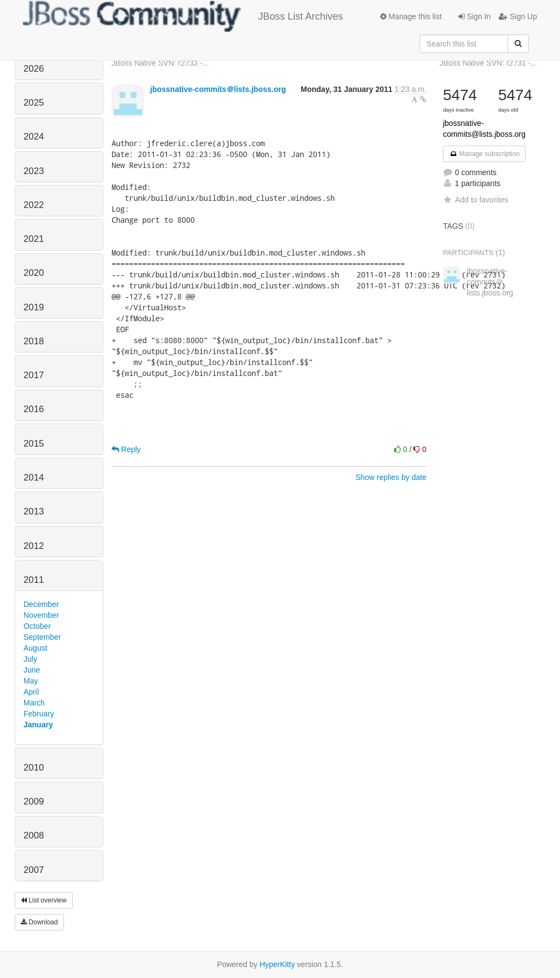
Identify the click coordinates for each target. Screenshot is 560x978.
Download (39, 922)
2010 (34, 768)
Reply (126, 449)
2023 (34, 171)
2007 (34, 870)
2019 (34, 307)
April (31, 692)
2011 (34, 580)
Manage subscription (485, 154)
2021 (34, 239)
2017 (34, 375)
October (37, 626)
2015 (34, 444)
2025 (34, 103)
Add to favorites (476, 200)
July (30, 659)
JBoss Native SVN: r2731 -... (488, 63)
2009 (34, 802)
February (39, 714)
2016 (34, 409)
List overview (44, 900)
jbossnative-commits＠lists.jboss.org (218, 89)
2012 (34, 546)
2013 (34, 511)
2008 (34, 835)
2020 (34, 273)
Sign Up (518, 16)
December (41, 604)
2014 (34, 478)
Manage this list (411, 16)
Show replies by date (391, 477)
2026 (34, 69)
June (32, 670)
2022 (34, 205)
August (36, 648)
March (34, 703)
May (31, 681)
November (41, 615)
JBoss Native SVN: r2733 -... (160, 63)
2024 (34, 137)
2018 (34, 341)
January (38, 725)
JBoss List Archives (183, 16)
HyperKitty (278, 964)
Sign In (474, 16)
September (42, 637)
